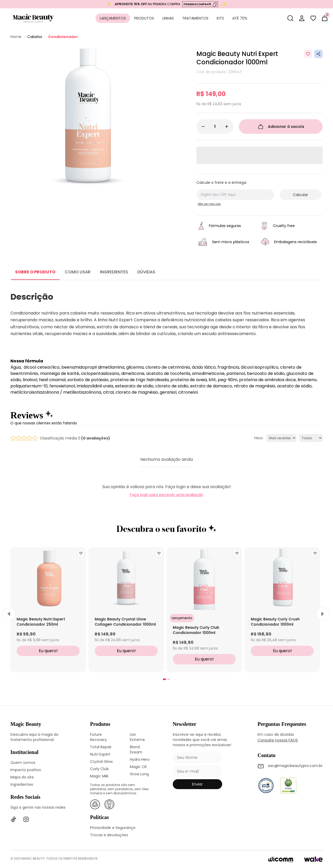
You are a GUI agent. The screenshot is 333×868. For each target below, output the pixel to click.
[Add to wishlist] (308, 54)
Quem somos (23, 763)
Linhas (168, 18)
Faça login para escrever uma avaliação (167, 495)
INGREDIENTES (114, 272)
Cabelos (35, 37)
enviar (197, 784)
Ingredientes (22, 784)
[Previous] (9, 614)
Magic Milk (99, 776)
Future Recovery (98, 737)
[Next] (323, 614)
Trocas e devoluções (109, 835)
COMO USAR (78, 272)
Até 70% (240, 18)
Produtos (144, 18)
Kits (220, 18)
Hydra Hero (140, 759)
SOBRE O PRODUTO (35, 272)
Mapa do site (22, 777)
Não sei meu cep (209, 204)
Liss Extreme (137, 737)
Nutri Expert (100, 754)
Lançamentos (113, 18)
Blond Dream (136, 750)
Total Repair (101, 747)
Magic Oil (138, 767)
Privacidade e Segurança (113, 828)
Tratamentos (195, 18)
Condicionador (63, 37)
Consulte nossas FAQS (278, 740)
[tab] (164, 679)
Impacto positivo (26, 770)
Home (16, 37)
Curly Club (99, 769)
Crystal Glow (101, 762)
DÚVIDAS (146, 272)
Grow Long (139, 774)
